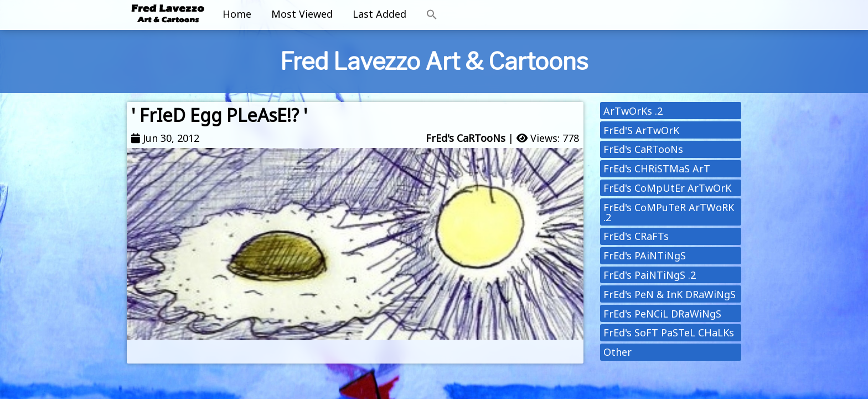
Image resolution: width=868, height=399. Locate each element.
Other (618, 352)
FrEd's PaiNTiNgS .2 (650, 275)
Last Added (379, 14)
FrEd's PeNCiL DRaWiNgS (662, 314)
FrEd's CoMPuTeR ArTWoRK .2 (669, 212)
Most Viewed (302, 14)
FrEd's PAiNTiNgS (645, 255)
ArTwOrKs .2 (633, 111)
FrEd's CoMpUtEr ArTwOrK (667, 188)
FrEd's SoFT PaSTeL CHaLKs (669, 332)
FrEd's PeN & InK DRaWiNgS (670, 294)
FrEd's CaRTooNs (466, 138)
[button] (432, 15)
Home (237, 14)
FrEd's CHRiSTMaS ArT (657, 168)
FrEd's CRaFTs (636, 236)
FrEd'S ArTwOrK (641, 130)
